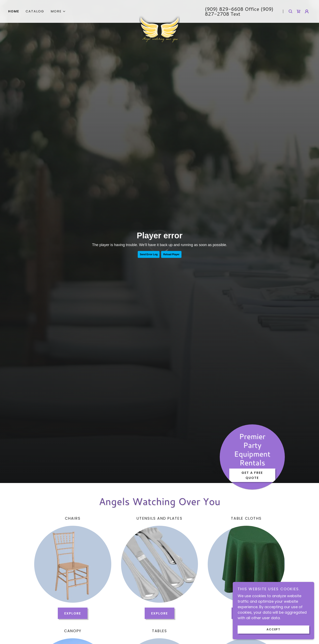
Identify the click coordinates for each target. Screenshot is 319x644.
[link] (159, 9)
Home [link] (14, 11)
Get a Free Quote (252, 475)
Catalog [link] (35, 11)
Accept (273, 629)
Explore (73, 613)
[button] (58, 11)
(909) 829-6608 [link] (224, 9)
